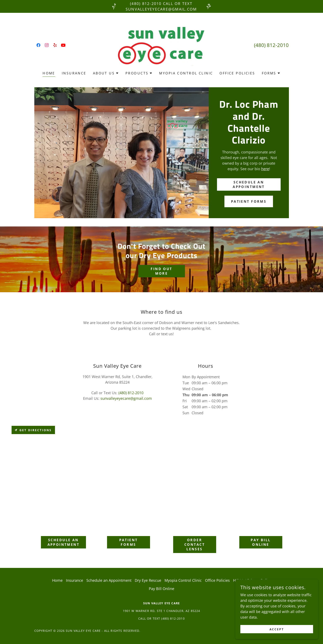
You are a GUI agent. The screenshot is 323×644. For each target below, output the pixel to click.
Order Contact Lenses (195, 545)
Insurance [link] (74, 73)
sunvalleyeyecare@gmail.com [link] (126, 398)
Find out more (161, 271)
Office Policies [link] (237, 73)
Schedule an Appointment (249, 184)
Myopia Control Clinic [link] (186, 73)
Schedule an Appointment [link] (109, 580)
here (265, 169)
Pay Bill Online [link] (161, 589)
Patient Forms (249, 201)
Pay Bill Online (261, 542)
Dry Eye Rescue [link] (148, 580)
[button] (106, 73)
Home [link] (49, 73)
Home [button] (57, 580)
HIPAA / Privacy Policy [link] (252, 580)
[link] (38, 45)
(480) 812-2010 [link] (271, 45)
